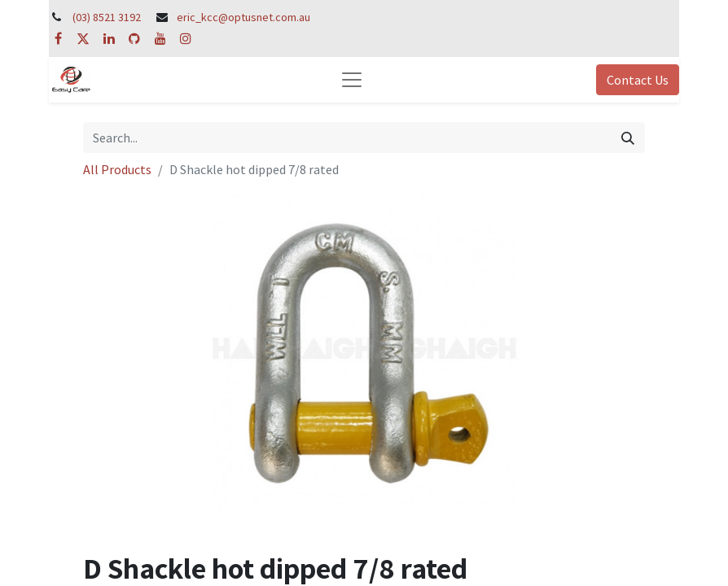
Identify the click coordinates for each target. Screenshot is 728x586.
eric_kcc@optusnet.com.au (243, 17)
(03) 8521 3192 (107, 17)
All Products (117, 169)
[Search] (628, 138)
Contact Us (638, 80)
